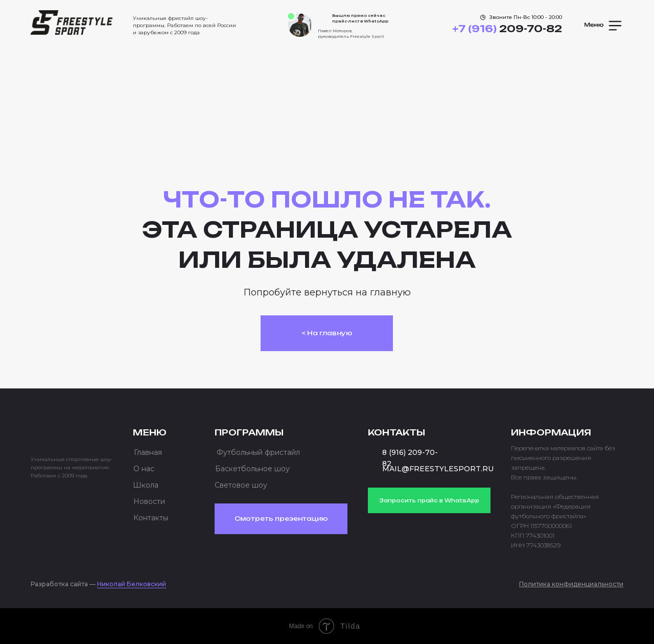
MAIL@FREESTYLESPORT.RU (438, 469)
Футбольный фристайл (258, 452)
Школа (146, 485)
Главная (148, 452)
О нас (144, 469)
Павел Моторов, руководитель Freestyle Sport (351, 33)
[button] (604, 26)
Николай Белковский (132, 584)
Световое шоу (241, 485)
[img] (72, 22)
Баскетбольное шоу (252, 469)
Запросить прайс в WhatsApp (429, 500)
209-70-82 (507, 29)
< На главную (327, 333)
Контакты (151, 518)
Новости (149, 501)
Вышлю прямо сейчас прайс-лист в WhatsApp (360, 18)
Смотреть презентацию (281, 519)
